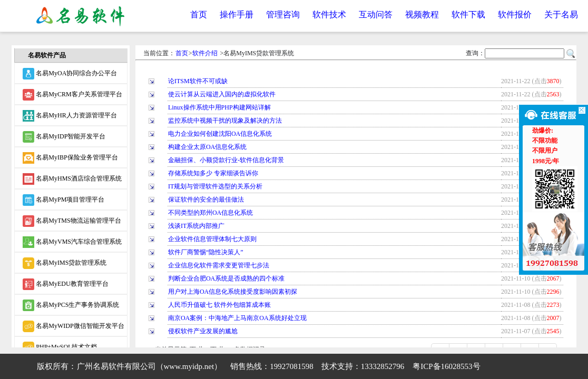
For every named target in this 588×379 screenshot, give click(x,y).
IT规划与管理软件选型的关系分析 (215, 186)
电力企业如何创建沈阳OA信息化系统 (220, 134)
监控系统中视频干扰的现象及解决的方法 (225, 121)
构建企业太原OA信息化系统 (207, 147)
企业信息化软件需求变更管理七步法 (219, 265)
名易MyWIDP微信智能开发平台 (73, 326)
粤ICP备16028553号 (446, 366)
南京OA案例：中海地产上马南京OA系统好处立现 (237, 318)
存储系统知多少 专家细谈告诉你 (213, 173)
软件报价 (515, 14)
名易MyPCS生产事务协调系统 (71, 305)
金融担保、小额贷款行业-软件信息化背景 (226, 160)
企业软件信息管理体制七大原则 (212, 239)
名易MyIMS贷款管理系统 (65, 263)
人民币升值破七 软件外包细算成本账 (219, 305)
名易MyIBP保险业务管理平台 (70, 158)
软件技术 (329, 14)
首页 (199, 14)
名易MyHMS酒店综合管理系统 (72, 179)
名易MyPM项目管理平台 (63, 200)
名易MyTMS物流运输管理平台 (72, 221)
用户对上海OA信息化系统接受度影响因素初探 (233, 292)
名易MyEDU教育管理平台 (65, 284)
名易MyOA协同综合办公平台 (70, 74)
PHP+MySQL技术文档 (60, 347)
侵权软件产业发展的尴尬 (203, 331)
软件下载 (468, 14)
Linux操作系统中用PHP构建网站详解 (219, 107)
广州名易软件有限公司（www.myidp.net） (150, 366)
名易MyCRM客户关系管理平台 (72, 95)
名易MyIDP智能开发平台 (64, 137)
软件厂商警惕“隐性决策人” (206, 252)
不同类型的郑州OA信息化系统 (210, 213)
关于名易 (561, 14)
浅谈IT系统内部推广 (196, 226)
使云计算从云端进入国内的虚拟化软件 (222, 94)
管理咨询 (283, 14)
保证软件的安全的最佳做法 (206, 200)
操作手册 (237, 14)
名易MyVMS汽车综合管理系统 (72, 242)
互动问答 (376, 14)
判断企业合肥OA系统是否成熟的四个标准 (226, 278)
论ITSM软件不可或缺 (198, 81)
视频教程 (422, 14)
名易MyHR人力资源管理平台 (70, 116)
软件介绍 (205, 53)
